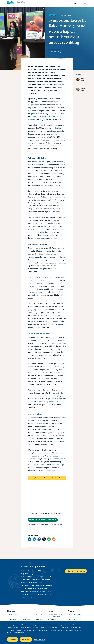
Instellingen (26, 639)
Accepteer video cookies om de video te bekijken (47, 479)
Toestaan (13, 639)
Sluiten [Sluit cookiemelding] (86, 624)
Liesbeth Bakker (83, 79)
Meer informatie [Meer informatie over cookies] (39, 639)
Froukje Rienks (83, 89)
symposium (35, 114)
